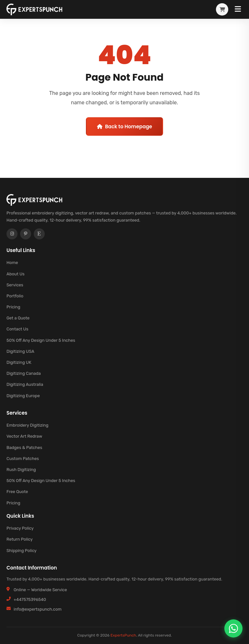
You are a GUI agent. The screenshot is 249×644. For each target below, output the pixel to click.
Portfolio (15, 296)
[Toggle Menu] (238, 9)
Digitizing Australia (25, 385)
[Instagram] (12, 234)
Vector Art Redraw (24, 437)
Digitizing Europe (23, 396)
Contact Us (17, 329)
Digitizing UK (19, 362)
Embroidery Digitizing (27, 425)
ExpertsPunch (123, 635)
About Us (16, 274)
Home (12, 263)
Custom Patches (23, 459)
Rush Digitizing (21, 470)
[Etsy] (39, 234)
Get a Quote (18, 318)
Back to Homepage (124, 126)
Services (15, 285)
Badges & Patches (24, 448)
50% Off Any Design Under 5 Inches (41, 340)
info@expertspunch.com (38, 609)
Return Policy (20, 540)
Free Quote (17, 492)
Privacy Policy (20, 529)
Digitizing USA (20, 351)
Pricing (13, 307)
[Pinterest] (26, 234)
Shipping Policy (22, 551)
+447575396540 (30, 599)
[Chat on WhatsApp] (233, 628)
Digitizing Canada (24, 374)
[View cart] (222, 9)
